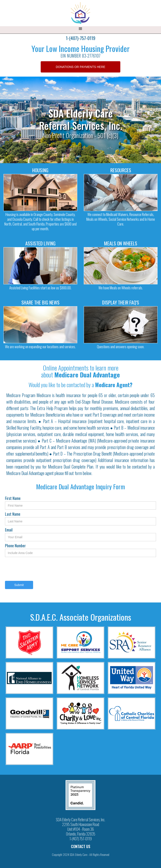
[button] (80, 30)
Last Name (13, 514)
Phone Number (15, 546)
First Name (13, 498)
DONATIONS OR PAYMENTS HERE (81, 67)
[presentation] (38, 569)
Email (9, 530)
